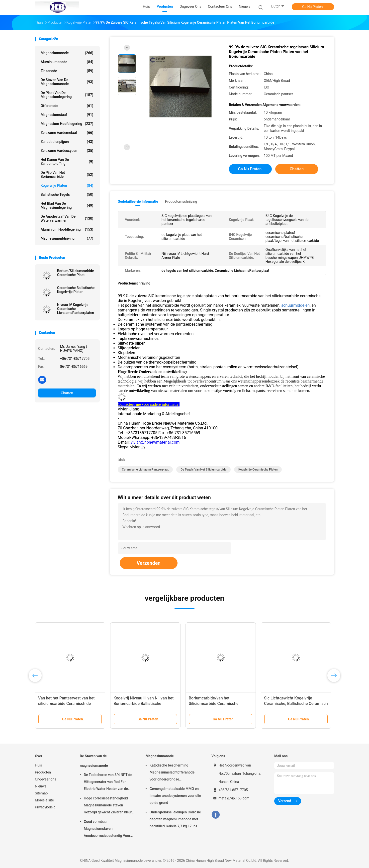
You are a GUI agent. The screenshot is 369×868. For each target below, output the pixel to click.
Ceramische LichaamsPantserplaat (145, 470)
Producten (43, 772)
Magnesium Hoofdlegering (67, 124)
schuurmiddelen (295, 305)
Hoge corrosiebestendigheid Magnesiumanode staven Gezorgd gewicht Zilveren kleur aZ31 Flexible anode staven (108, 806)
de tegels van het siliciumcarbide (203, 470)
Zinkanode (67, 71)
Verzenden (149, 563)
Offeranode (67, 106)
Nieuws (41, 786)
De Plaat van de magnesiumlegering (67, 95)
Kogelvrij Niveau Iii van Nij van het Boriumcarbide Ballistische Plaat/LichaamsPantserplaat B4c (143, 704)
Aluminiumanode (67, 62)
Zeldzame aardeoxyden (67, 151)
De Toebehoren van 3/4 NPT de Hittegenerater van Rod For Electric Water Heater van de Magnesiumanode (108, 782)
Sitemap (41, 793)
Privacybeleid (45, 807)
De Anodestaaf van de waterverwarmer (67, 218)
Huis (38, 765)
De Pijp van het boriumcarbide (67, 175)
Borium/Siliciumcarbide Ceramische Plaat (75, 273)
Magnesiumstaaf (67, 115)
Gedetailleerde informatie (138, 201)
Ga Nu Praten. (313, 7)
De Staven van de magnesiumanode (67, 82)
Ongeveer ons (46, 779)
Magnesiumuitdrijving (67, 238)
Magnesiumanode (67, 53)
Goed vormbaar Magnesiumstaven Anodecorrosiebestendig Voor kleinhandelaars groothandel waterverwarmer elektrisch (107, 829)
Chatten (67, 393)
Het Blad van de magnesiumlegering (67, 205)
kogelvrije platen (67, 186)
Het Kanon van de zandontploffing (67, 162)
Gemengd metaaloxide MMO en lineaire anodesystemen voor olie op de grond (175, 796)
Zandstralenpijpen (67, 142)
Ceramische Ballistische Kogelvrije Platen (76, 290)
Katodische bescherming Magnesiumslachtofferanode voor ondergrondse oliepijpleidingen (172, 773)
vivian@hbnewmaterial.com (155, 442)
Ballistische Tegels (67, 194)
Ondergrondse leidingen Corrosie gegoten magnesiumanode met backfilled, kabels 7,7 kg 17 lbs (175, 819)
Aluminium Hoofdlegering (67, 229)
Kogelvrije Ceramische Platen (258, 470)
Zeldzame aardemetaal (67, 133)
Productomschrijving (181, 201)
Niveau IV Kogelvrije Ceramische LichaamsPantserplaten (76, 309)
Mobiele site (44, 800)
